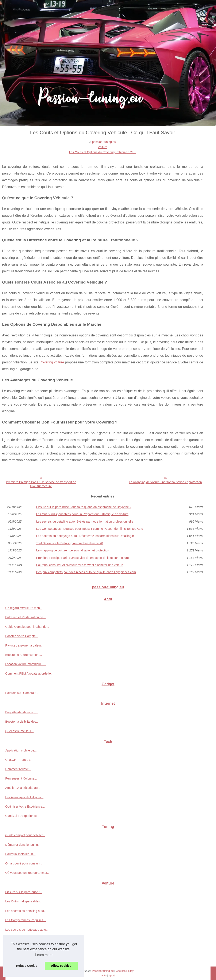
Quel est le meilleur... (19, 731)
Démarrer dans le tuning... (23, 845)
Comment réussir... (18, 769)
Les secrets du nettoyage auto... (27, 930)
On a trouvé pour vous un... (24, 863)
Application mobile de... (21, 750)
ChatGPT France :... (19, 760)
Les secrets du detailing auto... (26, 911)
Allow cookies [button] (61, 966)
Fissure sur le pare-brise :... (24, 892)
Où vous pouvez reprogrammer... (27, 873)
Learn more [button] (44, 955)
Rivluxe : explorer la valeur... (24, 645)
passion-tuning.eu (104, 142)
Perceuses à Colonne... (21, 778)
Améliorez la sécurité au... (23, 788)
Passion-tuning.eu (103, 971)
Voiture (103, 147)
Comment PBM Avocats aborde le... (29, 673)
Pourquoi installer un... (20, 854)
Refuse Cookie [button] (27, 966)
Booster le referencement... (24, 655)
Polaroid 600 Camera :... (22, 693)
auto (104, 975)
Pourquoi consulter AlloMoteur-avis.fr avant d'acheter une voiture (80, 565)
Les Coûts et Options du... (23, 958)
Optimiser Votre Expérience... (25, 807)
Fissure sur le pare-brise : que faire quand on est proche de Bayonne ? (84, 507)
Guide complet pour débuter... (25, 835)
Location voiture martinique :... (26, 664)
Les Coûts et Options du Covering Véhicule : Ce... (103, 152)
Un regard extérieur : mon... (24, 608)
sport (112, 975)
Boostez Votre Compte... (22, 636)
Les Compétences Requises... (26, 920)
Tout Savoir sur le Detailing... (25, 939)
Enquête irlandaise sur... (22, 712)
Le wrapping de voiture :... (23, 948)
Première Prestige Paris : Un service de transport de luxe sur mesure (41, 484)
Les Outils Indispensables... (24, 901)
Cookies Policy (125, 971)
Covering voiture (52, 362)
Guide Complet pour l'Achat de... (27, 627)
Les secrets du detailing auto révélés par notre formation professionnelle (85, 522)
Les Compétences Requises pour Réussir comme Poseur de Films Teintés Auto (90, 529)
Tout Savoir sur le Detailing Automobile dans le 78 (70, 543)
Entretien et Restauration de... (25, 617)
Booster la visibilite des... (22, 722)
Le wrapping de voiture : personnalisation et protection (165, 482)
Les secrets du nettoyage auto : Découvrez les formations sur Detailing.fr (85, 536)
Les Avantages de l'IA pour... (24, 797)
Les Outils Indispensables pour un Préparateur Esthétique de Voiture (82, 514)
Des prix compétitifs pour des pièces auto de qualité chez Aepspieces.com (86, 572)
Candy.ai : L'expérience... (22, 816)
